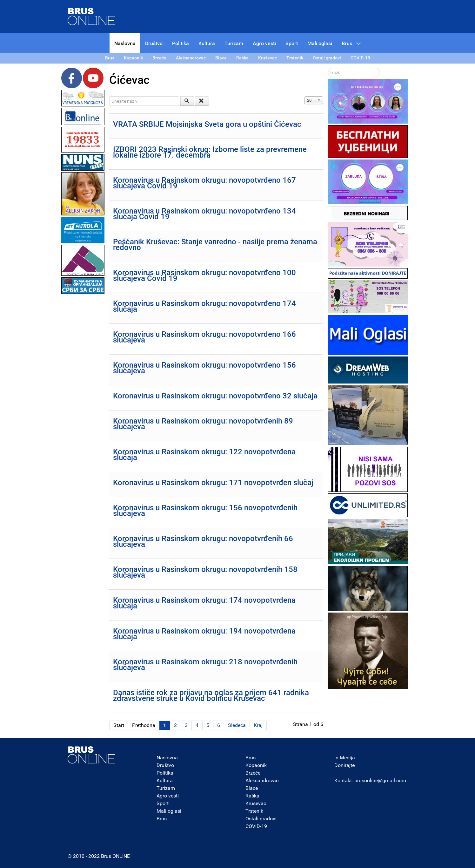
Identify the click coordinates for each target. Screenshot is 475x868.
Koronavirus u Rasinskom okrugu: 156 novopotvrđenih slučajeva (205, 511)
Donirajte (345, 765)
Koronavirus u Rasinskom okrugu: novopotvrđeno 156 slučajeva (204, 368)
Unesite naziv (109, 96)
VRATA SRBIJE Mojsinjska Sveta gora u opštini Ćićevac (207, 124)
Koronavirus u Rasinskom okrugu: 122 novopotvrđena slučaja (204, 455)
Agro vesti (168, 796)
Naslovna (167, 758)
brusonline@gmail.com (380, 780)
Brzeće (253, 773)
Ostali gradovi (261, 819)
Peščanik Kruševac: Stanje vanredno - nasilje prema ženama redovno (215, 245)
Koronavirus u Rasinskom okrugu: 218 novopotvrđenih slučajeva (205, 665)
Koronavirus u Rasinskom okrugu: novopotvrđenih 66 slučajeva (203, 541)
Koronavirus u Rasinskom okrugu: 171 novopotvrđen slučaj (213, 483)
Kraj (258, 725)
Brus (162, 819)
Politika (165, 773)
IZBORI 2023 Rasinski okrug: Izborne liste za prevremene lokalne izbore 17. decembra (210, 152)
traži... (328, 68)
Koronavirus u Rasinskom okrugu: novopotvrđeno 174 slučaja (204, 306)
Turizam (166, 788)
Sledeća (237, 725)
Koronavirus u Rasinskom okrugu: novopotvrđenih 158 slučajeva (205, 572)
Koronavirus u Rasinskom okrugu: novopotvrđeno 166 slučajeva (204, 337)
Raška (252, 796)
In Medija (345, 758)
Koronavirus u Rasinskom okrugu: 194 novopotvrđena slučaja (204, 634)
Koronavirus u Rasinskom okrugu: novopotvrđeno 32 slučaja (215, 396)
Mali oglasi (169, 811)
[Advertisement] (83, 391)
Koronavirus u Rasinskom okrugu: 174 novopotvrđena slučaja (204, 603)
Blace (252, 788)
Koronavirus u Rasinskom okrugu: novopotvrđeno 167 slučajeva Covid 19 (204, 183)
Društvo (165, 765)
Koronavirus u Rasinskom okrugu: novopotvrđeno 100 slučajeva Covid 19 (204, 275)
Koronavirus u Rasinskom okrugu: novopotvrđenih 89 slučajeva (203, 424)
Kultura (165, 780)
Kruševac (256, 803)
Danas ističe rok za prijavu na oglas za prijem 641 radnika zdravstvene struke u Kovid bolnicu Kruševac (211, 695)
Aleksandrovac (262, 780)
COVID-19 (256, 826)
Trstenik (254, 811)
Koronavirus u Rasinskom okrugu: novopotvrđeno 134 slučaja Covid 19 (204, 214)
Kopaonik (256, 765)
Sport (163, 803)
